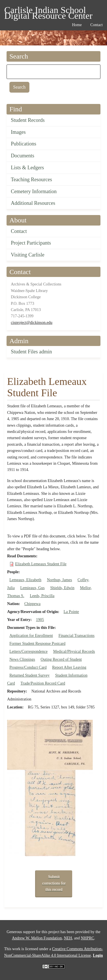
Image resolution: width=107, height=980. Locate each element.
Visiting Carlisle (28, 255)
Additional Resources (33, 203)
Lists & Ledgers (27, 168)
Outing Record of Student (61, 659)
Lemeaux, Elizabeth (25, 580)
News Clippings (22, 659)
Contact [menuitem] (96, 25)
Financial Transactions (76, 636)
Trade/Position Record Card (43, 683)
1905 (40, 620)
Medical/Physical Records (74, 651)
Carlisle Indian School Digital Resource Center (48, 11)
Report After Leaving (69, 667)
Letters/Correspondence (29, 651)
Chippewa (32, 604)
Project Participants (31, 243)
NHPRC (87, 938)
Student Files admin (31, 352)
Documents (23, 156)
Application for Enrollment (31, 636)
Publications (24, 144)
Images (18, 132)
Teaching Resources (31, 180)
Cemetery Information (34, 191)
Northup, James (59, 580)
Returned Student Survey (30, 675)
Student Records (28, 120)
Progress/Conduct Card (28, 667)
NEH (68, 938)
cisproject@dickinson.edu (32, 323)
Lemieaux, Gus (33, 588)
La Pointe (71, 612)
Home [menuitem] (77, 25)
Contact (19, 231)
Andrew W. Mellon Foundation (37, 938)
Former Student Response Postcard (37, 644)
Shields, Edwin (62, 588)
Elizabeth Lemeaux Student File (41, 564)
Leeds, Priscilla (42, 596)
